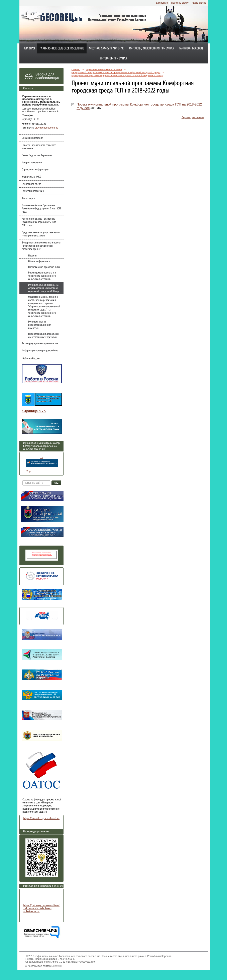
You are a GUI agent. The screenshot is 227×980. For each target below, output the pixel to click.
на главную (161, 3)
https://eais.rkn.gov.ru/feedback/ (43, 818)
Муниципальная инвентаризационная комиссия (40, 325)
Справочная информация (35, 170)
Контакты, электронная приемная (151, 48)
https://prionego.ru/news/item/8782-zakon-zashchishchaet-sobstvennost (45, 908)
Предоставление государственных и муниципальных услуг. (41, 234)
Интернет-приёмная (113, 58)
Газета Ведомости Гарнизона (37, 155)
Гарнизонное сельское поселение (62, 48)
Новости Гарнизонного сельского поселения (39, 147)
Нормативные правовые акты (44, 267)
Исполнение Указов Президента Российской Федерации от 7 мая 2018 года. (39, 222)
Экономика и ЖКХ (31, 177)
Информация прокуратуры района (40, 351)
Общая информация (32, 138)
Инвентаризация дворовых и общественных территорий (43, 336)
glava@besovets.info (47, 128)
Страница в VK (34, 411)
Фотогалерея (28, 198)
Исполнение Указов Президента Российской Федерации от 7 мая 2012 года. (41, 209)
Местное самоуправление (106, 48)
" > (42, 462)
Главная (29, 48)
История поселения (32, 163)
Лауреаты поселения (33, 191)
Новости (32, 256)
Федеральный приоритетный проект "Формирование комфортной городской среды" (41, 246)
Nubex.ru (57, 966)
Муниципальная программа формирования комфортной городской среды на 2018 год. (44, 288)
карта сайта (199, 3)
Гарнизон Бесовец (191, 48)
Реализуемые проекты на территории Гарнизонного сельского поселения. (42, 276)
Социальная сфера (31, 184)
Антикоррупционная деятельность (40, 343)
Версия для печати (193, 117)
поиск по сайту (180, 3)
